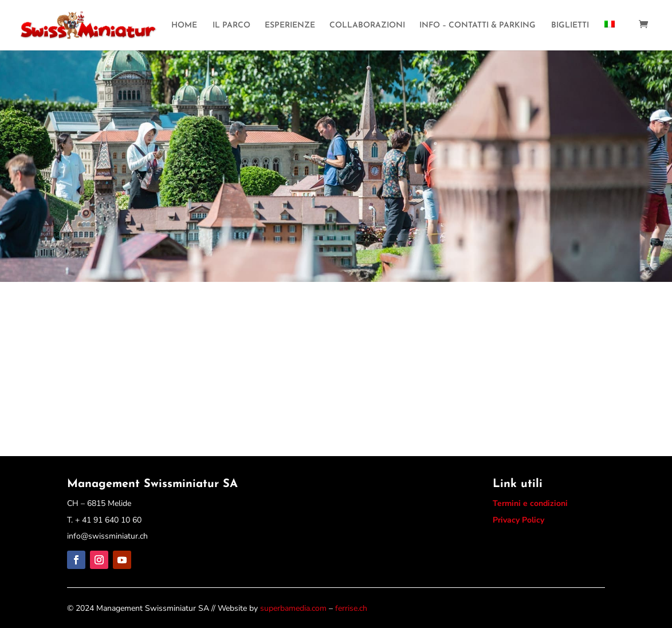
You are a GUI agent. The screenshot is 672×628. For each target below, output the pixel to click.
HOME (184, 26)
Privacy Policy (518, 520)
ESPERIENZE (290, 26)
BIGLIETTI (570, 26)
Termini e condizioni (530, 503)
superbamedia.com (293, 608)
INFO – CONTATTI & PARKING (478, 26)
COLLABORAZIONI (367, 26)
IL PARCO (231, 26)
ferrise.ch (351, 608)
